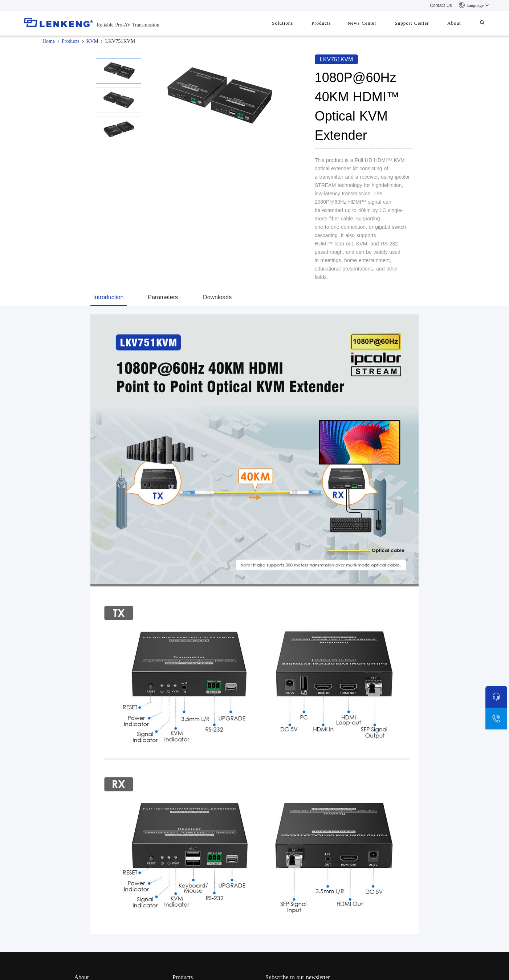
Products (338, 23)
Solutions (302, 23)
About (460, 23)
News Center (375, 23)
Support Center (421, 23)
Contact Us (441, 5)
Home (49, 41)
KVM (92, 41)
